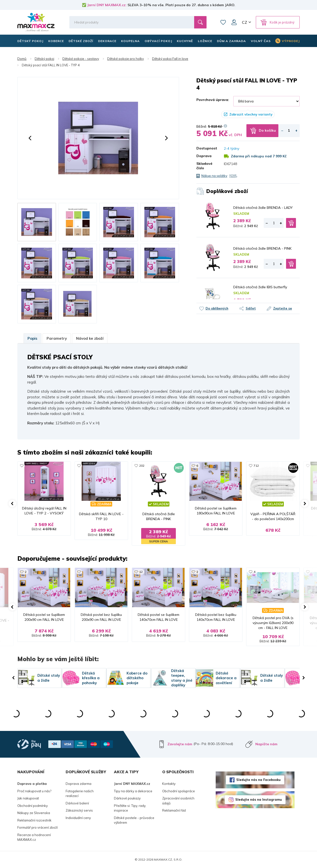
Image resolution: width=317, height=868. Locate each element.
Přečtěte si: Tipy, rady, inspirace (130, 808)
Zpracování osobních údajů (178, 801)
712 (256, 466)
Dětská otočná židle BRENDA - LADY (263, 208)
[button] (30, 138)
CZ (245, 22)
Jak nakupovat (28, 798)
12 (141, 572)
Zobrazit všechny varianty (251, 114)
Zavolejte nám (180, 744)
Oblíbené (223, 22)
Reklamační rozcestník (34, 820)
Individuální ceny (78, 818)
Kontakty (169, 784)
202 (142, 466)
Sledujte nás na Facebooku (258, 780)
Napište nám (266, 744)
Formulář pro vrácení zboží (38, 827)
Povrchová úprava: (213, 100)
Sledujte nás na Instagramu (259, 799)
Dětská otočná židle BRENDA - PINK (262, 248)
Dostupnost (207, 148)
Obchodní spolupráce (179, 791)
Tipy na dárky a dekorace (133, 791)
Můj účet (234, 22)
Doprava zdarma (79, 784)
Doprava (204, 156)
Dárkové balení (77, 803)
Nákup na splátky (214, 176)
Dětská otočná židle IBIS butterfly (260, 287)
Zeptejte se (283, 308)
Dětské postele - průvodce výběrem (134, 820)
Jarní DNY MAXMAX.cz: (107, 5)
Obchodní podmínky (33, 806)
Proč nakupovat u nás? (34, 791)
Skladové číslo (204, 166)
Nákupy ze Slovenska (34, 813)
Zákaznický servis (79, 810)
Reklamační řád (174, 810)
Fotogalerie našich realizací (80, 794)
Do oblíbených (217, 308)
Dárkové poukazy (127, 798)
